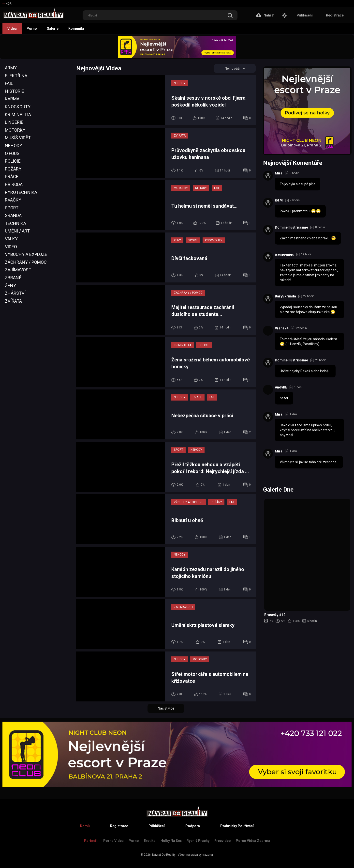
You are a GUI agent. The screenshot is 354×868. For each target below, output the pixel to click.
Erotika (150, 841)
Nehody (14, 146)
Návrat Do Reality (164, 855)
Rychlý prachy (198, 841)
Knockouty (18, 107)
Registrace (335, 15)
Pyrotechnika (21, 192)
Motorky (15, 130)
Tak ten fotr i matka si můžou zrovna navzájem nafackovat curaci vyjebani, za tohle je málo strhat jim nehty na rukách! (309, 273)
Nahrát (265, 15)
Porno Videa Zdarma (253, 841)
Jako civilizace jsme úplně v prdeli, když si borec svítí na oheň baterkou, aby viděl (308, 430)
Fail (9, 83)
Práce (12, 177)
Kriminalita (18, 115)
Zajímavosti (19, 270)
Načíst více (166, 708)
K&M (279, 200)
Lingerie (14, 122)
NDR (7, 4)
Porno (32, 29)
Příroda (14, 184)
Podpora (193, 826)
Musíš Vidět (18, 138)
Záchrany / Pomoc (26, 262)
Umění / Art (17, 231)
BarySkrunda (285, 296)
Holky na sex (171, 841)
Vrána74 (282, 328)
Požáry (13, 169)
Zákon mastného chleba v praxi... (308, 238)
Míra (279, 173)
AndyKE (281, 387)
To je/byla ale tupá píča (298, 184)
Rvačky (13, 200)
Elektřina (16, 76)
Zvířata (13, 301)
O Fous (12, 153)
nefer (284, 398)
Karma (12, 99)
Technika (15, 223)
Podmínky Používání (237, 826)
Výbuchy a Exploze (26, 254)
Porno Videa (113, 841)
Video (11, 247)
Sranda (13, 215)
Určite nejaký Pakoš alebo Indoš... (305, 371)
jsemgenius (284, 254)
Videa (12, 29)
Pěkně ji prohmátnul (300, 211)
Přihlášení (305, 15)
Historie (15, 91)
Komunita (76, 29)
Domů (85, 826)
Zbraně (13, 278)
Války (11, 239)
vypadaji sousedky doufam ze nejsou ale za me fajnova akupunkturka (308, 310)
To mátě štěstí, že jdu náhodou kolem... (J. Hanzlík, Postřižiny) (310, 342)
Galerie (53, 29)
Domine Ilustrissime (291, 227)
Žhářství (15, 293)
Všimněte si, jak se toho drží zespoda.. (309, 462)
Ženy (10, 286)
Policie (13, 161)
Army (11, 68)
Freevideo (223, 841)
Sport (12, 208)
